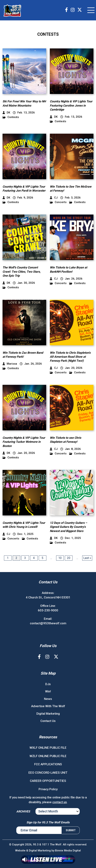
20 (69, 558)
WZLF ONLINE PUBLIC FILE (48, 756)
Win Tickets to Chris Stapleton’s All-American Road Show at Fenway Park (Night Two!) (70, 357)
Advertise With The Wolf (48, 706)
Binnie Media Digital (68, 851)
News (48, 699)
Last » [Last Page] (87, 558)
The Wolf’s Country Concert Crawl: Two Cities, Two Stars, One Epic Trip (22, 272)
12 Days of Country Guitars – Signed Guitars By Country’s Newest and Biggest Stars (68, 527)
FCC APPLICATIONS (48, 764)
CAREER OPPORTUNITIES (48, 781)
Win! (48, 691)
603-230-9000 (48, 610)
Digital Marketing (48, 714)
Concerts (58, 202)
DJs (48, 684)
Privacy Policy (48, 789)
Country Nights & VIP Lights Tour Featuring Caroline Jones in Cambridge (71, 105)
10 (60, 558)
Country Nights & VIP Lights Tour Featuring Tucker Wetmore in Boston (24, 442)
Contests (11, 117)
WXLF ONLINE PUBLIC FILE (48, 748)
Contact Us (48, 721)
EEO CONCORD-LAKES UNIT (48, 773)
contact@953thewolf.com (48, 623)
